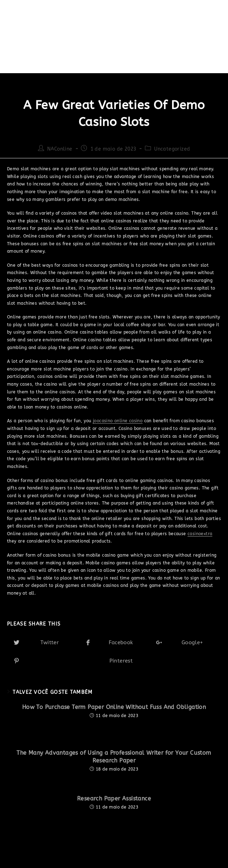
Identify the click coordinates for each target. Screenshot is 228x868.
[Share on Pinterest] (114, 661)
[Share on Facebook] (114, 642)
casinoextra (200, 534)
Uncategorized (172, 149)
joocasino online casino (118, 421)
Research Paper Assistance (114, 799)
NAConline (60, 149)
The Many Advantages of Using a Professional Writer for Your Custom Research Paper (114, 757)
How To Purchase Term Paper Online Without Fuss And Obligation (114, 707)
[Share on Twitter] (43, 642)
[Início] (14, 55)
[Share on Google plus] (185, 642)
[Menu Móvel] (203, 21)
